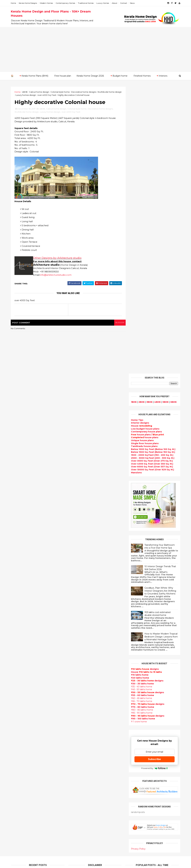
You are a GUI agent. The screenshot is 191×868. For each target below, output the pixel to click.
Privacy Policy (138, 562)
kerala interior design (81, 715)
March (17, 671)
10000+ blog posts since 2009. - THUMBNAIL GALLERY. (35, 864)
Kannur (15, 731)
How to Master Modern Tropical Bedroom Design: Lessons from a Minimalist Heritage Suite (161, 350)
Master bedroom (78, 796)
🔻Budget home (119, 76)
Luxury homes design (33, 95)
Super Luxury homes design (85, 704)
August (18, 651)
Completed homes (79, 718)
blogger (118, 323)
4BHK (25, 92)
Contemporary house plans (146, 145)
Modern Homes (47, 3)
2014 (17, 693)
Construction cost (79, 736)
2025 (17, 599)
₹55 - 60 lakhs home (142, 408)
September (20, 647)
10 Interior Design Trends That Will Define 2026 (160, 281)
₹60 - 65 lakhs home (141, 411)
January (18, 679)
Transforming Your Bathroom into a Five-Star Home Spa (159, 259)
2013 (17, 697)
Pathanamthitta (20, 752)
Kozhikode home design (27, 112)
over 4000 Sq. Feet (54, 95)
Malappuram (18, 746)
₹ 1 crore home (138, 435)
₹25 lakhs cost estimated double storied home (157, 327)
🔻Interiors (162, 76)
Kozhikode (17, 743)
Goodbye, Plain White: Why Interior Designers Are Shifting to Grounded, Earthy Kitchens (160, 304)
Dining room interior (80, 764)
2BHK (141, 115)
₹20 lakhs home (140, 391)
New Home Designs (80, 697)
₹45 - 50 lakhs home (141, 403)
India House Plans (79, 651)
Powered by (154, 481)
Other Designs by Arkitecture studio (58, 258)
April (16, 667)
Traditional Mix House (81, 818)
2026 (17, 595)
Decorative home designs (84, 92)
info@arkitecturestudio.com (56, 275)
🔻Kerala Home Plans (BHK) (34, 76)
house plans (144, 151)
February (19, 675)
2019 (17, 623)
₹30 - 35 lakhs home (142, 397)
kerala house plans (79, 821)
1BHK (133, 115)
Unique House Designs (82, 732)
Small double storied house (84, 690)
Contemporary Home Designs (85, 640)
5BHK (165, 115)
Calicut (29, 743)
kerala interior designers (83, 800)
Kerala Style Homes (80, 686)
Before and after (78, 849)
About (115, 3)
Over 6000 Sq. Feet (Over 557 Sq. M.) (152, 180)
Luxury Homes (103, 3)
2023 (17, 607)
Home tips (74, 825)
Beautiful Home (78, 658)
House (141, 139)
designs (140, 136)
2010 (17, 709)
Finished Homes (142, 76)
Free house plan (63, 76)
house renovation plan (82, 803)
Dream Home (76, 814)
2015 (17, 689)
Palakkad (16, 749)
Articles (73, 725)
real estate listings (153, 722)
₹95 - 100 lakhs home (143, 432)
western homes (78, 789)
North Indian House (80, 778)
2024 (17, 603)
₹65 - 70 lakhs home (141, 414)
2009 (17, 713)
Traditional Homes (86, 3)
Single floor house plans (144, 156)
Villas (72, 676)
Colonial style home (61, 92)
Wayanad (16, 761)
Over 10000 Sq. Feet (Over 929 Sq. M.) (152, 183)
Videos (73, 747)
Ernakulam (17, 726)
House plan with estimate (83, 761)
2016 (17, 685)
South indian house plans (83, 711)
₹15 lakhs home (139, 388)
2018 (17, 627)
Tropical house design (81, 768)
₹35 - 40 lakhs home (141, 400)
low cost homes (78, 782)
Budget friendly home (81, 722)
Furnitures (75, 832)
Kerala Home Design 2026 (90, 76)
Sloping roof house (80, 647)
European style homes (81, 786)
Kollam (15, 737)
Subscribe (154, 472)
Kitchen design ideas (81, 771)
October (19, 643)
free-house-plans (79, 679)
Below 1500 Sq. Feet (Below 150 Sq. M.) (153, 165)
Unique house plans (142, 154)
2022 (17, 611)
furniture (170, 704)
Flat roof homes (78, 644)
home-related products (153, 707)
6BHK (173, 115)
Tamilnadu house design (83, 754)
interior (73, 669)
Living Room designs (80, 729)
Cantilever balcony (79, 842)
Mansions (136, 186)
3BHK (149, 115)
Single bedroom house (82, 853)
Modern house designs (82, 637)
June (16, 659)
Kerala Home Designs (28, 3)
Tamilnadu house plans (144, 159)
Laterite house (77, 807)
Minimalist (74, 793)
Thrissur (16, 758)
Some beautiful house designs (155, 620)
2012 (17, 701)
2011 (17, 705)
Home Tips (137, 133)
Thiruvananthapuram (23, 755)
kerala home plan (78, 655)
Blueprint (74, 839)
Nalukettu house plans (82, 835)
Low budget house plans (145, 142)
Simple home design (80, 775)
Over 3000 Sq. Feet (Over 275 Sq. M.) (151, 174)
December (20, 635)
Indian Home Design (80, 708)
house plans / (147, 148)
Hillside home (76, 828)
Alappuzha (17, 723)
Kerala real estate (79, 846)
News (133, 3)
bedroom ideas (77, 750)
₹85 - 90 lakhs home (141, 426)
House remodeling (79, 811)
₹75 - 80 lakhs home (142, 420)
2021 (17, 615)
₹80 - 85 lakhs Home (142, 423)
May (16, 663)
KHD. (72, 864)
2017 (17, 631)
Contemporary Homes (66, 3)
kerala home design (80, 633)
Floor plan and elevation (82, 693)
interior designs (155, 704)
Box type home (77, 672)
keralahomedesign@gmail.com (146, 784)
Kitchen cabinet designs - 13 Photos (157, 668)
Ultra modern (76, 743)
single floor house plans (82, 740)
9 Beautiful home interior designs (156, 608)
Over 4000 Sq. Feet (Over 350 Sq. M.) (152, 177)
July (16, 655)
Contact (124, 3)
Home (14, 3)
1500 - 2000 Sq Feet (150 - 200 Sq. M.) (152, 168)
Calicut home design (40, 92)
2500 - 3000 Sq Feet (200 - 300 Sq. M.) (152, 171)
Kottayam (17, 740)
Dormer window (78, 757)
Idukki (15, 729)
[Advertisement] (95, 49)
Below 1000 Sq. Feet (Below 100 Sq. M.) (153, 162)
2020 (17, 619)
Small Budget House (80, 665)
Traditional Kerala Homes (83, 701)
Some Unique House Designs (154, 632)
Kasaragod (17, 734)
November (20, 639)
